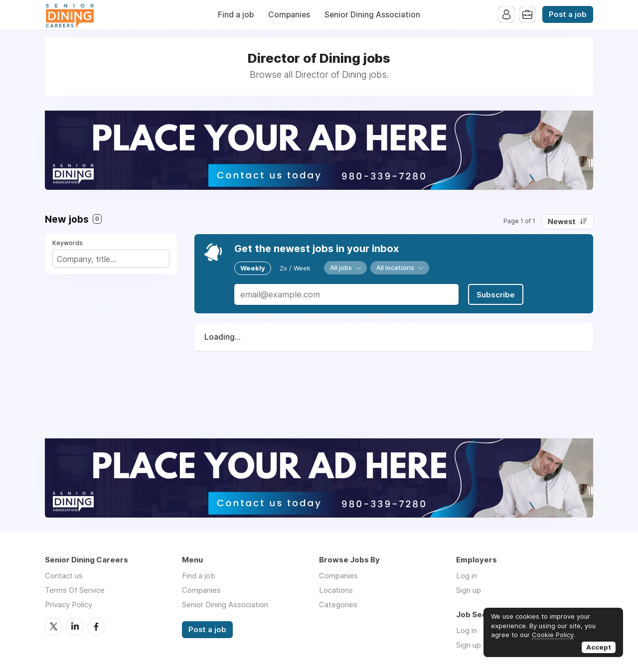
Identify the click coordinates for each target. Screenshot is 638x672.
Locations (336, 590)
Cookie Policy (553, 635)
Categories (338, 605)
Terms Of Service (75, 590)
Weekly (253, 268)
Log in (467, 576)
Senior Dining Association (372, 15)
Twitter (53, 627)
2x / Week (295, 268)
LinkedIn (75, 627)
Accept (599, 647)
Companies (289, 15)
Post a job (568, 14)
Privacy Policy (69, 605)
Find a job (236, 15)
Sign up (469, 590)
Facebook (96, 627)
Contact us (64, 576)
